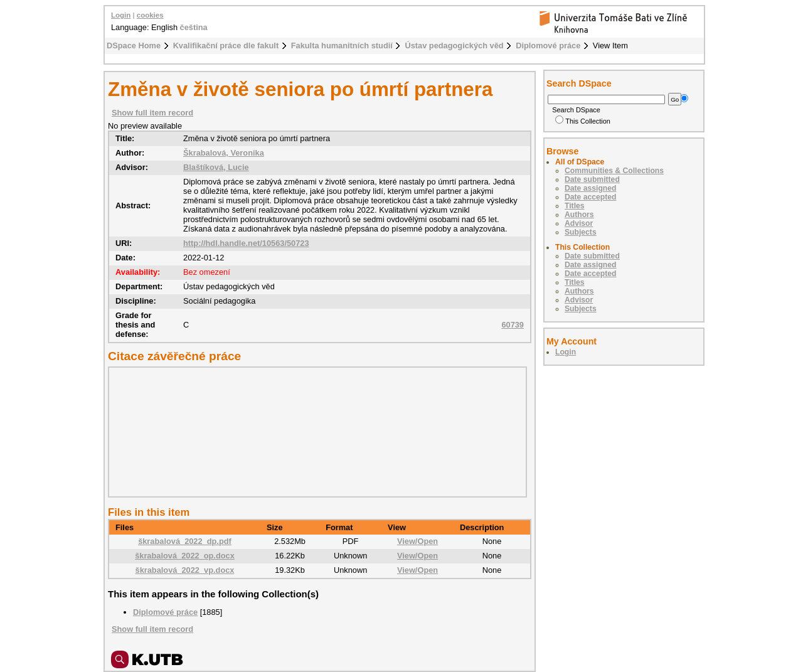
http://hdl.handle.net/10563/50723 (246, 243)
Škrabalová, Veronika (224, 153)
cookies (150, 15)
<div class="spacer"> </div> (314, 432)
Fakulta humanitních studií (342, 45)
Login (121, 15)
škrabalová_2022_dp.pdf (185, 541)
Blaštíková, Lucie (216, 167)
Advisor (579, 223)
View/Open (417, 541)
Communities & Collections (614, 171)
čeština (194, 27)
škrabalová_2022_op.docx (185, 556)
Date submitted (592, 179)
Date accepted (590, 197)
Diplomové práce (548, 45)
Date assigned (590, 188)
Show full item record (152, 113)
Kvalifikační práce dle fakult (226, 45)
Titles (575, 206)
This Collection (583, 121)
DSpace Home (134, 45)
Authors (579, 215)
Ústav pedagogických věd (454, 45)
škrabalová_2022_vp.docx (185, 570)
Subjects (581, 232)
